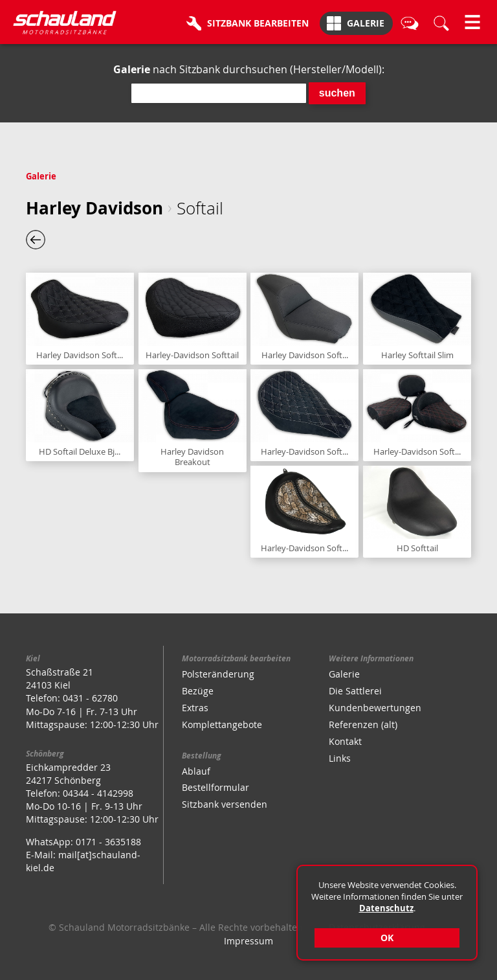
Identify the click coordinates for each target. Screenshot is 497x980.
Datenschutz (386, 908)
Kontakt (345, 741)
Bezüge (198, 691)
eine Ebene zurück (36, 240)
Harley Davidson (94, 208)
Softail (200, 208)
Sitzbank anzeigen (80, 319)
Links (340, 758)
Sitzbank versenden (225, 804)
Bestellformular (215, 787)
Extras (195, 708)
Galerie (41, 176)
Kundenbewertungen (375, 708)
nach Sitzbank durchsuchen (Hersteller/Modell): (249, 69)
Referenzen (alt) (363, 724)
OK (387, 938)
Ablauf (196, 771)
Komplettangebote (222, 724)
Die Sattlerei (355, 691)
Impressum (248, 941)
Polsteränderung (218, 674)
